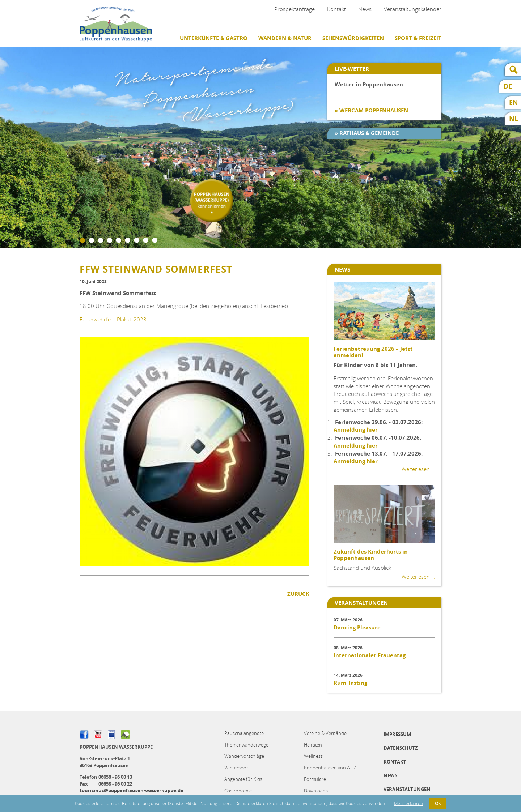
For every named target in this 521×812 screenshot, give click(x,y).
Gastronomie (238, 791)
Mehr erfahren (408, 804)
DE (508, 86)
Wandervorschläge (244, 756)
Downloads (316, 791)
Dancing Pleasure (357, 627)
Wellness (313, 756)
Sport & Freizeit (418, 38)
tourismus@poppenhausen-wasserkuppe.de (132, 790)
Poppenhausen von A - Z (330, 768)
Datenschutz (401, 748)
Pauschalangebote (244, 733)
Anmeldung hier (356, 430)
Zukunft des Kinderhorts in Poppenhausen (371, 555)
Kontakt (336, 9)
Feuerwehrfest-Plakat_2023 (113, 319)
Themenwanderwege (246, 745)
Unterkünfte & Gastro (214, 38)
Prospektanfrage (295, 9)
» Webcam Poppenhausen (371, 110)
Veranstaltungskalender (413, 9)
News (365, 9)
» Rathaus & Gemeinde (367, 133)
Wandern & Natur (285, 38)
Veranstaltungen (407, 789)
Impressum (397, 734)
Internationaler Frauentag (370, 655)
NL (514, 119)
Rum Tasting (350, 683)
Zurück (298, 594)
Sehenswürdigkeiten (353, 38)
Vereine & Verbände (325, 733)
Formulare (315, 779)
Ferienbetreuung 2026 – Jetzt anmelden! (373, 352)
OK (438, 804)
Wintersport (237, 768)
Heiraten (313, 745)
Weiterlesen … (418, 469)
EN (514, 102)
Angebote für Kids (243, 779)
